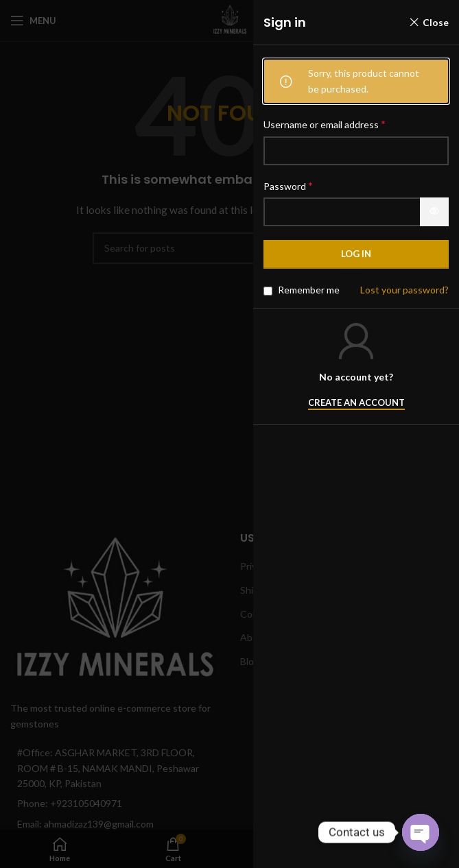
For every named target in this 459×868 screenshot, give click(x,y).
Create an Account (356, 403)
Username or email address (325, 124)
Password (288, 185)
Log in (356, 254)
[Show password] (434, 212)
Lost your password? (404, 290)
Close (436, 22)
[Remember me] (268, 291)
